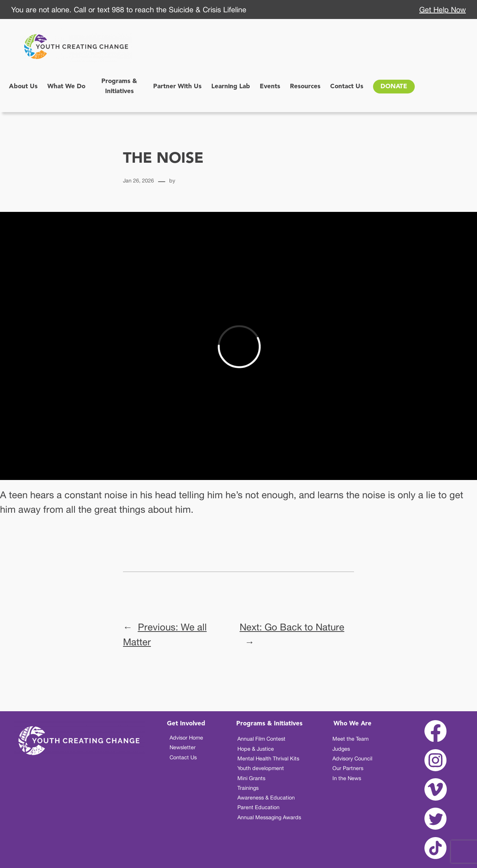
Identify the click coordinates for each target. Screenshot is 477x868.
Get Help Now (443, 9)
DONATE (394, 87)
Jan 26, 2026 (138, 180)
